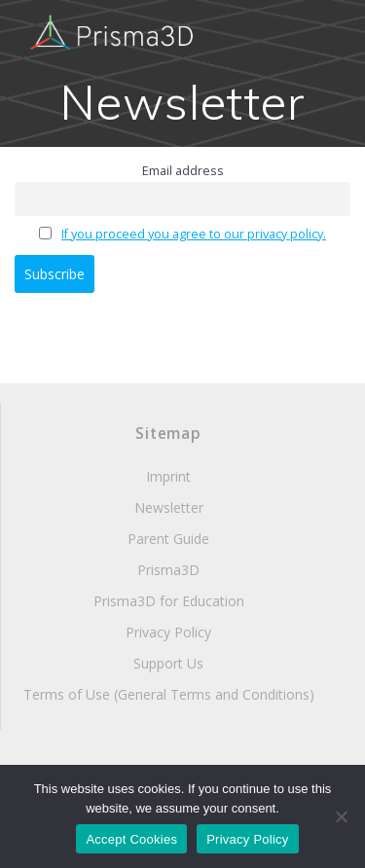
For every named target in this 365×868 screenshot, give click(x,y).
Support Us (168, 663)
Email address (183, 171)
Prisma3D (168, 570)
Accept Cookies (131, 839)
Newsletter (169, 507)
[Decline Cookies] (341, 816)
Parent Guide (168, 539)
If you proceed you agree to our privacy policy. (194, 234)
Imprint (168, 476)
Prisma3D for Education (169, 601)
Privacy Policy (168, 632)
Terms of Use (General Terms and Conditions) (169, 694)
